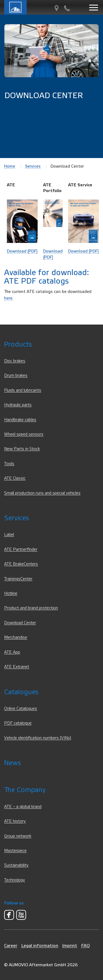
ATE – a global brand (23, 807)
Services (33, 166)
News (12, 763)
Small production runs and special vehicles (42, 493)
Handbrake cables (20, 420)
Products (18, 344)
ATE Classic (15, 478)
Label (9, 535)
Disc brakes (15, 361)
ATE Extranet (17, 667)
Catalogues (21, 692)
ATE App (12, 652)
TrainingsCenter (18, 579)
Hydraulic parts (18, 405)
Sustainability (16, 865)
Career (11, 946)
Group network (18, 836)
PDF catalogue (18, 723)
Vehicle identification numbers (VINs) (38, 738)
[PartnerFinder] (57, 8)
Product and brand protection (31, 608)
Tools (9, 464)
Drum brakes (16, 376)
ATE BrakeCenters (21, 564)
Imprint (70, 946)
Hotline (11, 593)
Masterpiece (15, 851)
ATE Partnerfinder (21, 549)
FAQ (85, 946)
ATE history (15, 821)
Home (10, 166)
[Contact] (67, 8)
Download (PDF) (22, 251)
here (8, 298)
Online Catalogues (21, 709)
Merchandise (16, 637)
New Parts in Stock (22, 449)
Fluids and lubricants (23, 390)
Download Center (20, 623)
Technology (15, 880)
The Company (25, 790)
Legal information (40, 946)
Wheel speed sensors (24, 434)
